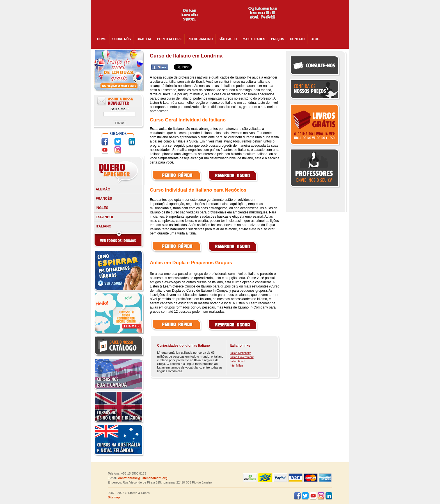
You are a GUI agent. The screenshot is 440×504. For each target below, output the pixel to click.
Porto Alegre (169, 39)
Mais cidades (254, 39)
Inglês (102, 208)
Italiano (104, 226)
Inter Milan (236, 366)
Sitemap (114, 497)
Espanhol (105, 217)
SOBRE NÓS (122, 39)
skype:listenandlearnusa (315, 17)
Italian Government (242, 357)
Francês (104, 199)
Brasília (144, 39)
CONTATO (297, 39)
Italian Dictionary (240, 353)
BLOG (315, 39)
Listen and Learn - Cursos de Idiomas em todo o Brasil (131, 17)
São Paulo (228, 39)
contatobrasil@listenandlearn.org (143, 478)
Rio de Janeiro (200, 39)
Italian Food (237, 361)
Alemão (103, 189)
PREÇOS (278, 39)
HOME (102, 39)
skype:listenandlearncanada (315, 27)
